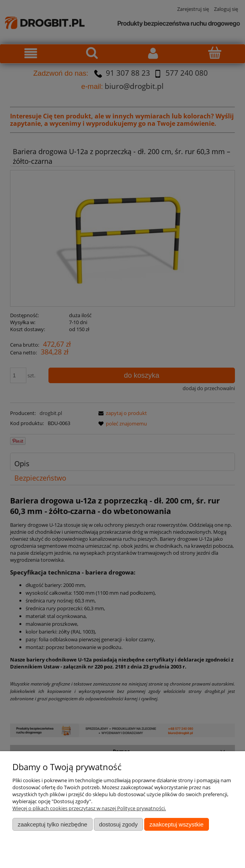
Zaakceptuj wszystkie (177, 824)
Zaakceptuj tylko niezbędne (53, 824)
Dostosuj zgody (118, 824)
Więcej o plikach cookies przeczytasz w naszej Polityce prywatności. (89, 808)
